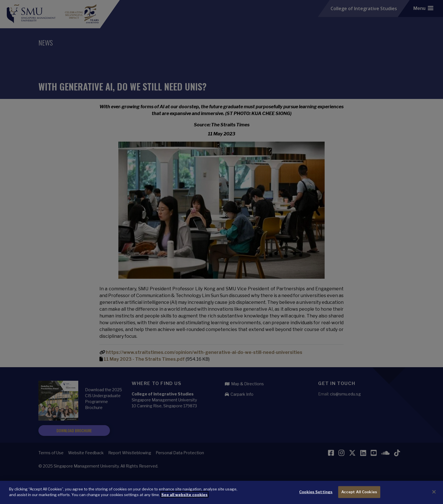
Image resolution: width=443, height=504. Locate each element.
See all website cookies (184, 496)
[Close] (434, 493)
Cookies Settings (316, 493)
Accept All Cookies (359, 493)
